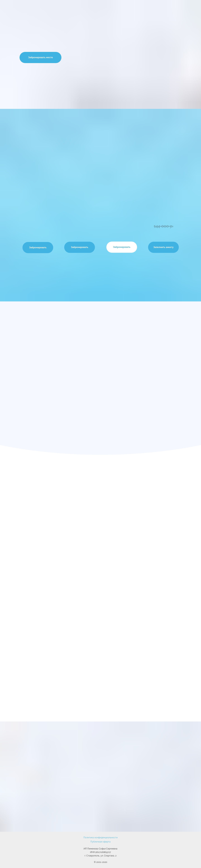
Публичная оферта (100, 842)
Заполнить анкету (163, 247)
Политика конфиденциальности (101, 838)
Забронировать (38, 247)
